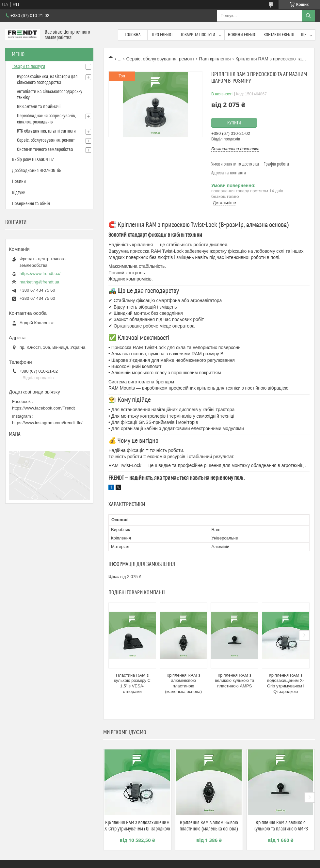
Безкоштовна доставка (235, 149)
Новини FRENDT (242, 35)
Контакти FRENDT (279, 35)
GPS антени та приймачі (39, 107)
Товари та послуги (198, 35)
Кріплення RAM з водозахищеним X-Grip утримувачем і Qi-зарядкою (286, 683)
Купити (234, 123)
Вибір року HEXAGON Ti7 (33, 160)
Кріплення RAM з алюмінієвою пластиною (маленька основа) (183, 683)
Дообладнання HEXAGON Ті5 (37, 171)
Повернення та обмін (31, 204)
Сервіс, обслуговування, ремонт (160, 59)
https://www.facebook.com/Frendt (43, 408)
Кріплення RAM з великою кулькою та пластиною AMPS (235, 681)
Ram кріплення (215, 59)
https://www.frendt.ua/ (40, 273)
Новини (19, 182)
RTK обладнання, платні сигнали (46, 131)
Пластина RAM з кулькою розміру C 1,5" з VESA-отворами (132, 683)
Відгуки (19, 193)
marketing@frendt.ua (40, 282)
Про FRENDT (162, 35)
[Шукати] (308, 16)
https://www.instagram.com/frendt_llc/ (47, 423)
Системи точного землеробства (45, 150)
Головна (133, 35)
